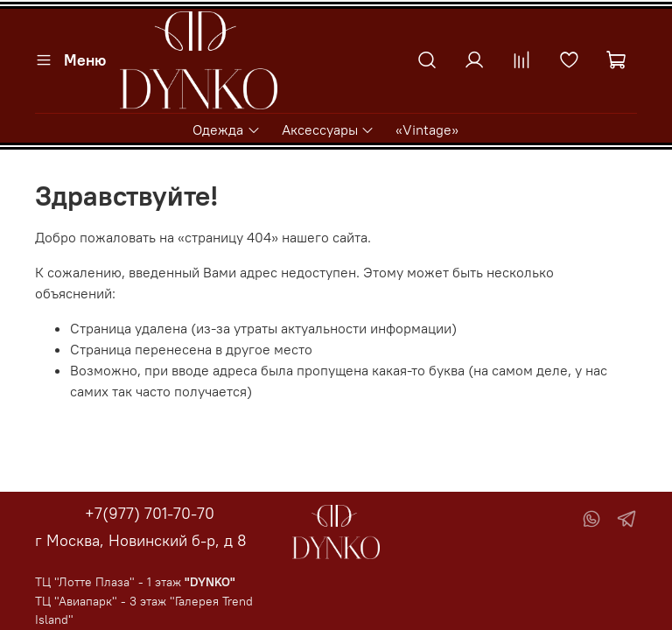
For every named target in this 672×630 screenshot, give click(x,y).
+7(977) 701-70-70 (150, 513)
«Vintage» (427, 129)
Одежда (226, 129)
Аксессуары (328, 129)
